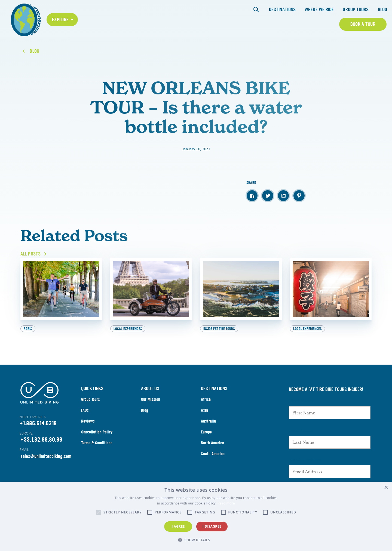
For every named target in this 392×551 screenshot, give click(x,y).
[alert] (196, 516)
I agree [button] (178, 526)
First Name (301, 401)
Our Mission (151, 399)
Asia (204, 410)
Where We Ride (319, 10)
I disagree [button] (212, 526)
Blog (382, 10)
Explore (60, 20)
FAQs (85, 410)
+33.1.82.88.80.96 (41, 440)
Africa (206, 399)
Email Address (305, 460)
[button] (196, 540)
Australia (208, 421)
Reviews (88, 421)
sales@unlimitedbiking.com (46, 456)
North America (212, 443)
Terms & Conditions (97, 443)
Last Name (301, 430)
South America (213, 454)
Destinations (282, 10)
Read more (226, 503)
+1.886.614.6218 (38, 423)
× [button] (386, 488)
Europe (206, 432)
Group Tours (356, 10)
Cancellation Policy (97, 432)
